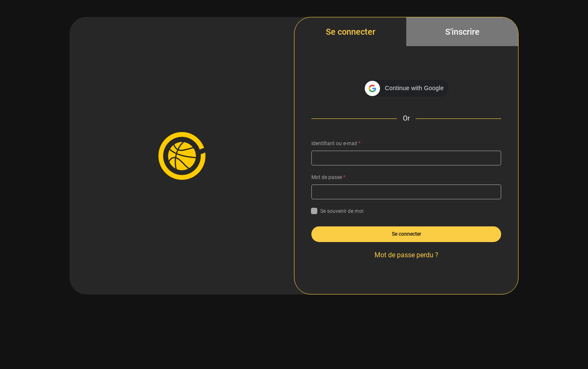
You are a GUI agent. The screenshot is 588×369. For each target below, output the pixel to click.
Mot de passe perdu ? (406, 255)
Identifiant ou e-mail (336, 143)
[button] (406, 88)
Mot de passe (328, 177)
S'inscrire (462, 32)
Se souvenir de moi (337, 211)
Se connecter (351, 32)
